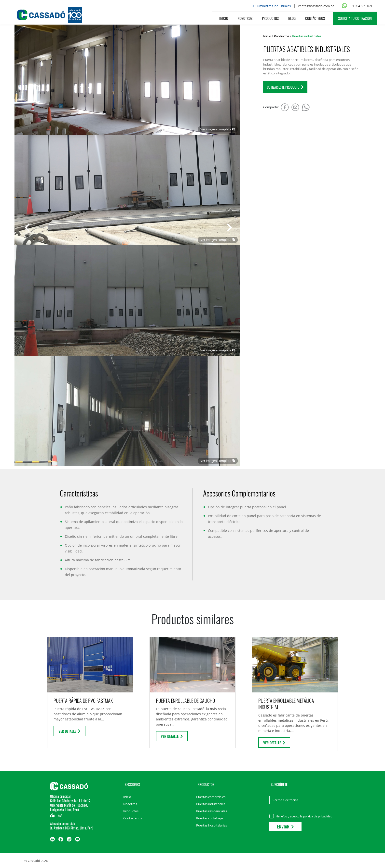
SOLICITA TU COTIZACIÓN (355, 18)
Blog (292, 18)
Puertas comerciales (211, 797)
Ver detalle (69, 731)
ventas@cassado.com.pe (316, 6)
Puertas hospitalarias (212, 825)
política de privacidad (318, 816)
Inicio (224, 18)
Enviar (285, 827)
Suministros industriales (271, 6)
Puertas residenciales (212, 811)
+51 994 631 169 (357, 6)
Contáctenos (315, 18)
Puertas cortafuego (210, 818)
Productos (270, 18)
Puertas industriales (211, 804)
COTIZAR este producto (285, 87)
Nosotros (245, 18)
